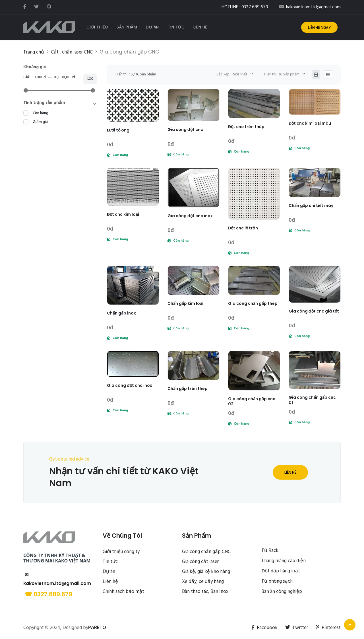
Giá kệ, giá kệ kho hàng (206, 572)
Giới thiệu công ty (121, 552)
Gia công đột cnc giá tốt (314, 311)
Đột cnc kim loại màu (310, 123)
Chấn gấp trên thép (188, 389)
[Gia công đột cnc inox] (194, 188)
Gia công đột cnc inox (190, 216)
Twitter (297, 628)
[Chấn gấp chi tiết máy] (315, 182)
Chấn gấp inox (121, 313)
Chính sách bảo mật (123, 592)
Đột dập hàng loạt (281, 571)
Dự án (109, 572)
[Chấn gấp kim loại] (194, 280)
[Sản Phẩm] (127, 27)
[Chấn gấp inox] (133, 285)
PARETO (97, 628)
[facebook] (25, 7)
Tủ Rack (270, 551)
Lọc (90, 79)
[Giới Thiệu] (97, 27)
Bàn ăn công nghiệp (282, 592)
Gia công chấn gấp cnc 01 (312, 400)
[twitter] (36, 7)
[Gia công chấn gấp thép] (254, 280)
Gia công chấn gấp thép (253, 303)
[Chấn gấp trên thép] (194, 365)
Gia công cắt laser (200, 562)
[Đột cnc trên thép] (254, 104)
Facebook (264, 628)
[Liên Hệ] (200, 27)
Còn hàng (41, 113)
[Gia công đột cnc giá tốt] (315, 284)
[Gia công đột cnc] (194, 105)
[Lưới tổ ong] (133, 105)
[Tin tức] (176, 27)
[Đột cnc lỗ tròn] (254, 194)
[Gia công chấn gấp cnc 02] (254, 371)
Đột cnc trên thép (246, 127)
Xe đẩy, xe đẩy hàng (203, 582)
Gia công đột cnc (185, 130)
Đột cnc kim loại (123, 214)
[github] (49, 7)
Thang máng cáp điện (284, 561)
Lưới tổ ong (118, 130)
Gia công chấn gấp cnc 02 (252, 401)
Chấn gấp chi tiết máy (311, 206)
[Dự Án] (152, 27)
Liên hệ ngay (319, 28)
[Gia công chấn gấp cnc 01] (315, 370)
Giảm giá (40, 122)
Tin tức (110, 562)
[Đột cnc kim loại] (133, 187)
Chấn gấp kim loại (185, 303)
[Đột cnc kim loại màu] (315, 102)
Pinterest (328, 628)
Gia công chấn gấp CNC (206, 552)
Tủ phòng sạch (277, 581)
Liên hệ (290, 473)
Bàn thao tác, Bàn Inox (205, 592)
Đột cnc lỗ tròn (243, 228)
